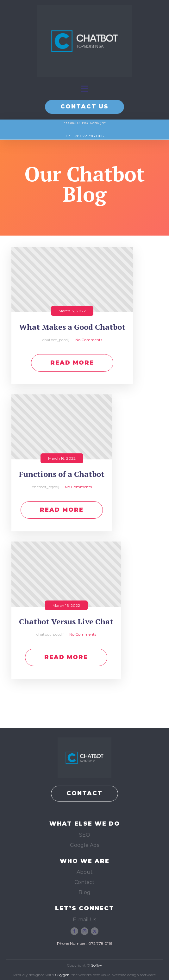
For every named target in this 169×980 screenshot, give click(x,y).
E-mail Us (84, 920)
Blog (84, 892)
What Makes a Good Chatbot (72, 327)
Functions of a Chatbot (62, 474)
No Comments (89, 340)
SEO (85, 835)
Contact (84, 882)
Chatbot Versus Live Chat (66, 622)
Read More (72, 363)
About (85, 872)
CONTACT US (84, 107)
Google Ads (84, 845)
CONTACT (84, 793)
